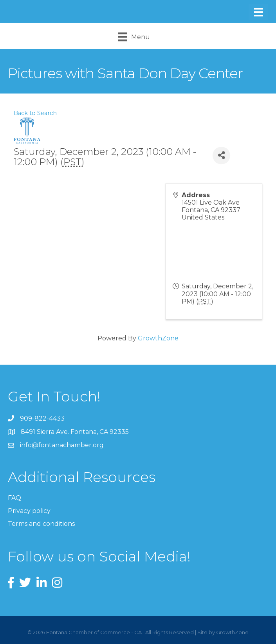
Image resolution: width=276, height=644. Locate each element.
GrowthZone (158, 338)
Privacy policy (29, 511)
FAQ (14, 498)
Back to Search (35, 113)
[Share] (221, 156)
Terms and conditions (41, 524)
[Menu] (258, 12)
